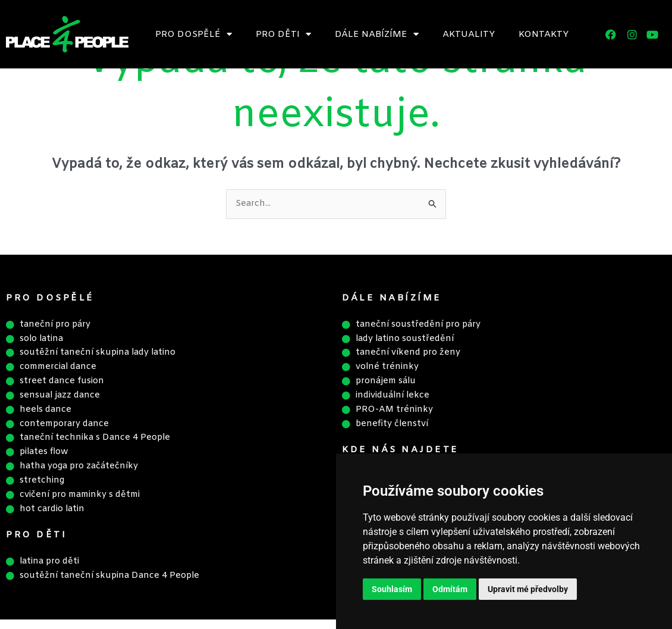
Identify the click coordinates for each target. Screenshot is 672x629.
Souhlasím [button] (392, 589)
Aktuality (469, 35)
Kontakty (544, 35)
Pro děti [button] (283, 34)
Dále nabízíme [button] (377, 34)
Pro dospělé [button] (194, 34)
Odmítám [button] (450, 589)
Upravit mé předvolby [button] (528, 589)
